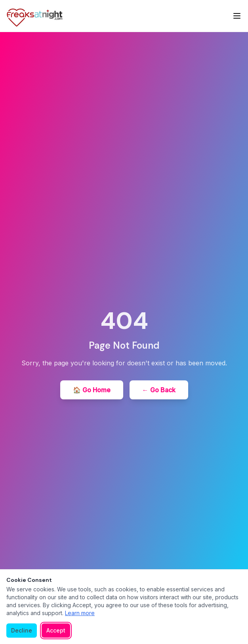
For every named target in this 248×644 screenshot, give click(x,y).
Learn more (80, 613)
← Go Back (159, 390)
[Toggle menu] (237, 16)
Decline (22, 630)
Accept (56, 630)
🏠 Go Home (92, 390)
